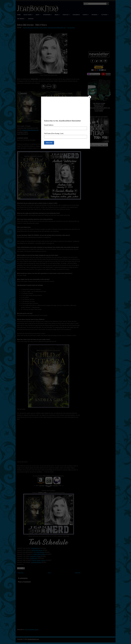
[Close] (90, 97)
